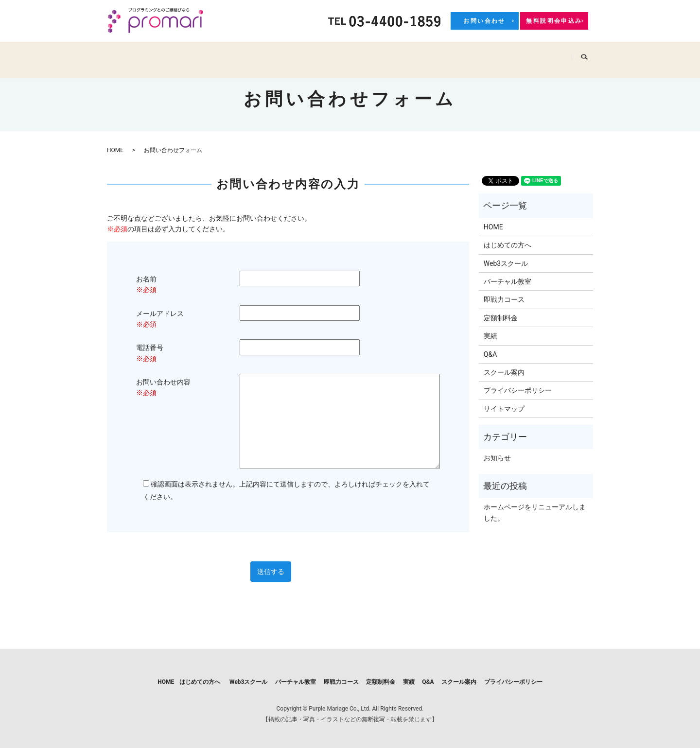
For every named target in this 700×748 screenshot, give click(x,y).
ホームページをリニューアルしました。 (535, 512)
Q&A (500, 54)
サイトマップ (504, 409)
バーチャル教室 (307, 54)
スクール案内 (546, 54)
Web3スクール (242, 54)
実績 (467, 54)
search (589, 54)
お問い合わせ (484, 21)
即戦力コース (370, 54)
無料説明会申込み (554, 21)
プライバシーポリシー (518, 390)
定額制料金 (425, 54)
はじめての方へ (178, 54)
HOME (126, 54)
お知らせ (497, 458)
